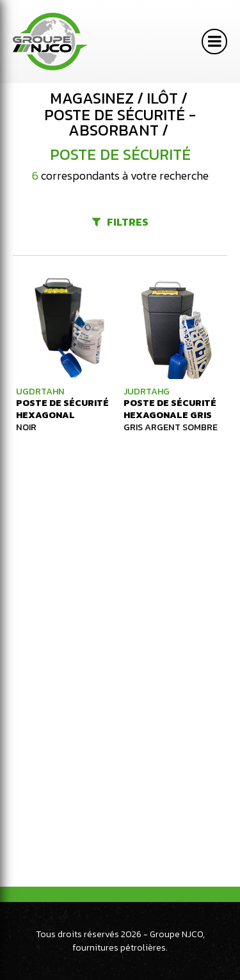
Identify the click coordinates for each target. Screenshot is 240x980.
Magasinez (92, 98)
